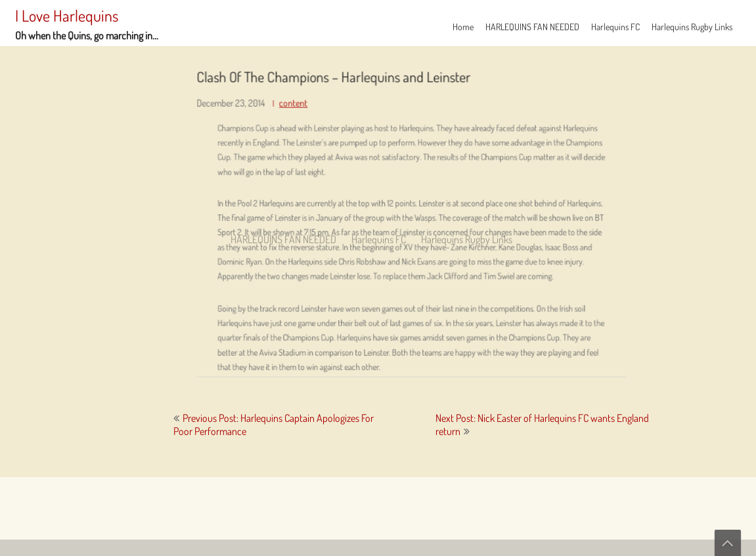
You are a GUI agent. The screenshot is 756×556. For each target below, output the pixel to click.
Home (463, 27)
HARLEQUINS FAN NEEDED (532, 27)
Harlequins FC (615, 27)
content (310, 109)
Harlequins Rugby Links (692, 27)
